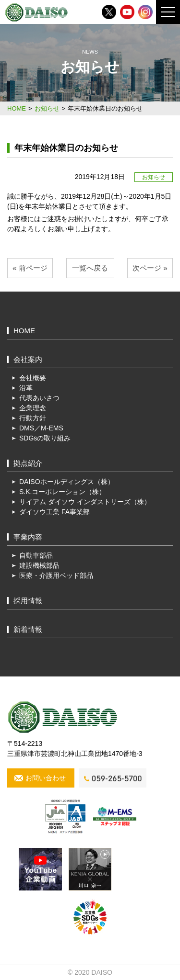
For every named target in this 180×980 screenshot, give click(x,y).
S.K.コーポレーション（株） (62, 492)
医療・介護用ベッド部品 (56, 575)
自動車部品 (36, 555)
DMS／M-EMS (41, 428)
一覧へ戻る (90, 268)
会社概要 (33, 378)
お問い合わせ (46, 778)
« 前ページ (30, 268)
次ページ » (150, 268)
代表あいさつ (39, 398)
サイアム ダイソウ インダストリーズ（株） (85, 502)
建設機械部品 (39, 565)
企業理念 (33, 408)
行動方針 (33, 418)
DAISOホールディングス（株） (67, 482)
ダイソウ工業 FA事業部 (54, 512)
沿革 (26, 388)
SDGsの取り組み (45, 438)
